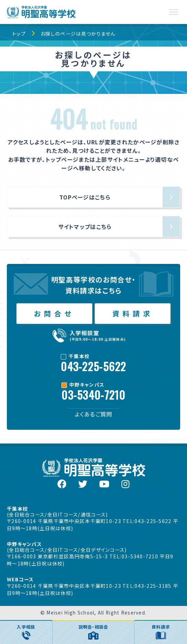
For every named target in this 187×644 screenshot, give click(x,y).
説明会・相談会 (93, 632)
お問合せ (54, 313)
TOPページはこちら (85, 197)
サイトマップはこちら (85, 227)
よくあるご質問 (94, 414)
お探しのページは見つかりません (78, 34)
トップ (19, 34)
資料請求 (133, 313)
